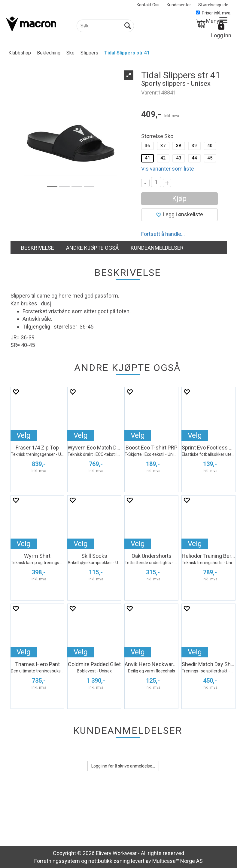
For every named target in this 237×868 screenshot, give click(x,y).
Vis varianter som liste (168, 169)
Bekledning (49, 53)
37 (163, 146)
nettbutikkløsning (109, 861)
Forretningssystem (57, 861)
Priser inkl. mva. (214, 13)
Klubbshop (20, 53)
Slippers (89, 53)
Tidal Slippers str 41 (127, 53)
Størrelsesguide (213, 5)
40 (210, 146)
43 (179, 158)
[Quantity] (156, 182)
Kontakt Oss (148, 5)
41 (147, 158)
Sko (70, 53)
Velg (24, 435)
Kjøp (179, 199)
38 (179, 146)
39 (194, 146)
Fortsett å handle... (163, 234)
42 (163, 158)
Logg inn (221, 35)
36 (147, 146)
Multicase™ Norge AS (178, 861)
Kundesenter (179, 5)
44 (194, 158)
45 (210, 158)
